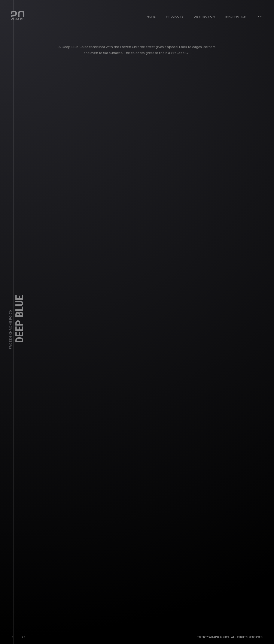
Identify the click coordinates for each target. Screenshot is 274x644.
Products (175, 17)
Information (236, 17)
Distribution (204, 17)
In (12, 637)
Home (151, 17)
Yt (23, 637)
